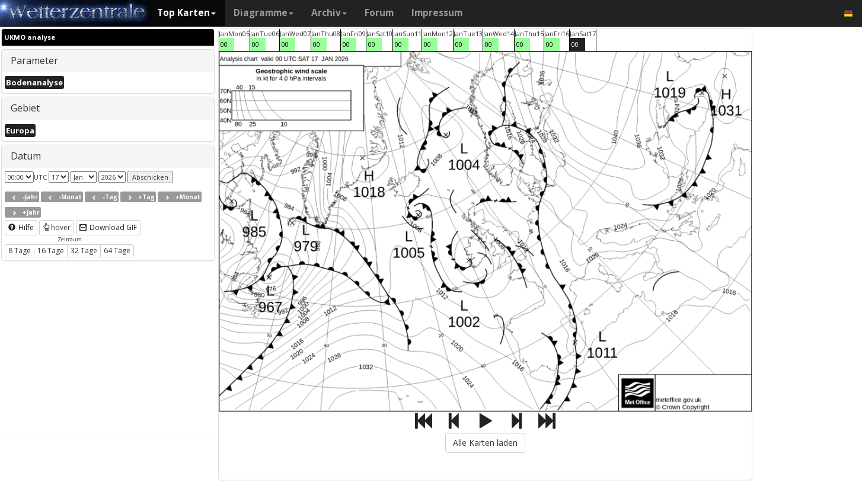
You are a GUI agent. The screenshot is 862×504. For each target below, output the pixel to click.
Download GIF (108, 227)
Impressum (437, 13)
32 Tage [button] (84, 251)
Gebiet (25, 108)
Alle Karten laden (485, 443)
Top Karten (186, 13)
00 (224, 44)
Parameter (34, 60)
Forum (379, 13)
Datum (26, 156)
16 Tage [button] (51, 251)
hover (57, 227)
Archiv (329, 13)
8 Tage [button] (20, 251)
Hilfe (21, 227)
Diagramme (264, 13)
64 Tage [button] (117, 251)
